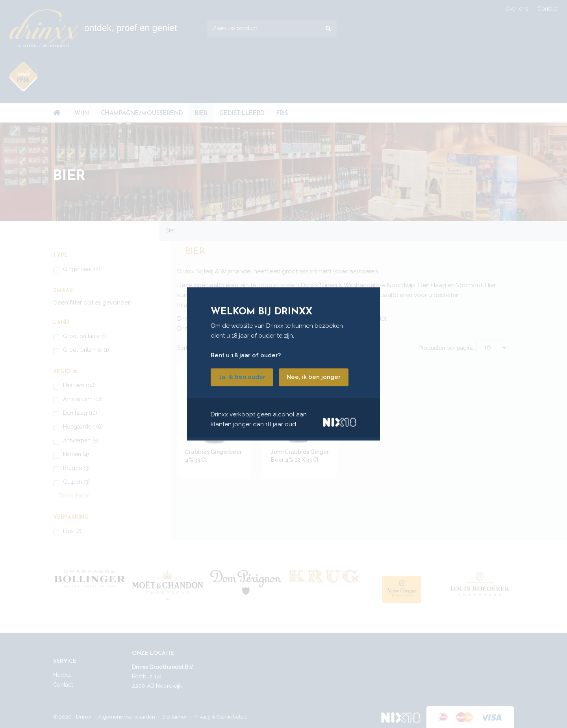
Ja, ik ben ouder (242, 377)
